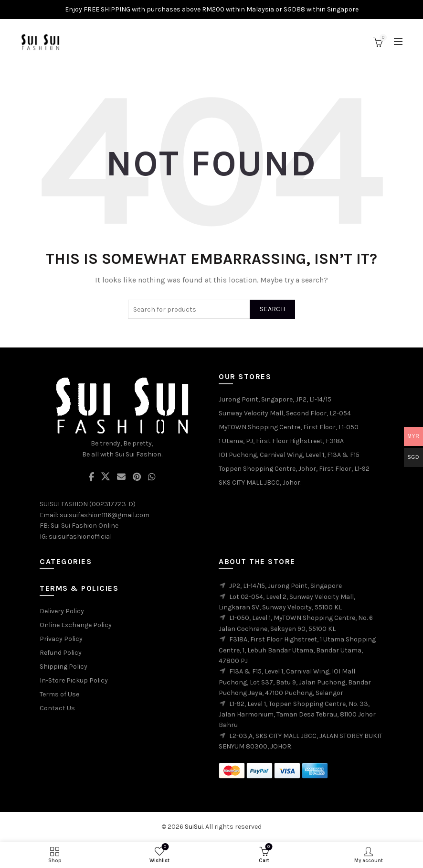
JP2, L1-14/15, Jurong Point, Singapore (286, 586)
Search (272, 309)
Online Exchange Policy (76, 625)
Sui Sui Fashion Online (85, 526)
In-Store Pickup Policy (74, 680)
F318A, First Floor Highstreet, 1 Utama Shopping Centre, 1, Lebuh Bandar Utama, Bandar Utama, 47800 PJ (297, 650)
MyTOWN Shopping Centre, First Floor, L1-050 (289, 427)
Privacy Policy (61, 639)
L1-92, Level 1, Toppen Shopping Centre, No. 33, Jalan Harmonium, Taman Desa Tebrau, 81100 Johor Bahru (297, 715)
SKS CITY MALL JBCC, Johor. (260, 483)
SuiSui (194, 827)
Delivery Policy (62, 611)
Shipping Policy (63, 667)
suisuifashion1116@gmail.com (105, 515)
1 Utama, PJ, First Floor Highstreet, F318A (281, 441)
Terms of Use (59, 694)
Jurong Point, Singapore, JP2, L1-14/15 (275, 399)
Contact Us (57, 708)
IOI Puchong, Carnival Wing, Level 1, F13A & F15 (289, 455)
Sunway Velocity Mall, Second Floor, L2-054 (285, 413)
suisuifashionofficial (80, 537)
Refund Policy (61, 653)
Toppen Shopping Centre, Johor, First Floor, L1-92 (294, 469)
